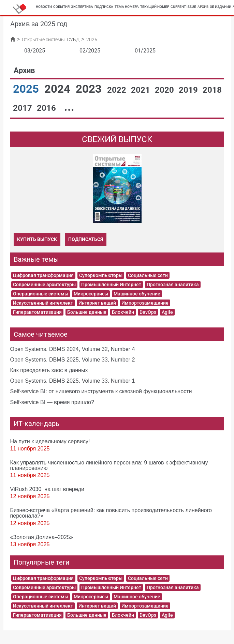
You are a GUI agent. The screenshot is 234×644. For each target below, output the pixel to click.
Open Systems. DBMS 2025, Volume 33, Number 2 (73, 359)
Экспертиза (82, 7)
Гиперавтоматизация (37, 312)
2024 (59, 89)
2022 (118, 90)
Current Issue (183, 7)
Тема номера (127, 7)
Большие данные (87, 312)
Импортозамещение (145, 303)
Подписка (104, 7)
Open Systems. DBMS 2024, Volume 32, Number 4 (73, 349)
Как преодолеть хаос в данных (49, 370)
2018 (212, 90)
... (69, 107)
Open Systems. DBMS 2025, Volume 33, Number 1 (73, 381)
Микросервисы (91, 294)
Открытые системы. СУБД (51, 40)
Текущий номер (155, 7)
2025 (27, 89)
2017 (24, 108)
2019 (189, 90)
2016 (47, 108)
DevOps (148, 312)
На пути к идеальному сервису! (50, 441)
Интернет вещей (97, 303)
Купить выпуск (37, 239)
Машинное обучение (137, 294)
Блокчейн (123, 312)
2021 (142, 90)
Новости (44, 7)
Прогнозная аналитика (173, 285)
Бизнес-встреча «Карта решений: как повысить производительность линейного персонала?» (111, 513)
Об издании (221, 7)
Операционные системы (41, 294)
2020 (165, 90)
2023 (90, 89)
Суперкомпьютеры (101, 275)
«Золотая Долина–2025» (42, 537)
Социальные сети (148, 275)
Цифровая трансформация (43, 275)
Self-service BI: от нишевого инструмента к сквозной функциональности (101, 391)
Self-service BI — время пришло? (52, 402)
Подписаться (86, 239)
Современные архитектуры (44, 285)
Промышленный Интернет (111, 285)
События (61, 7)
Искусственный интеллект (43, 303)
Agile (167, 312)
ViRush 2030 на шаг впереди (47, 489)
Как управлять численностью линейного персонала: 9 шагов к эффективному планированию (109, 465)
